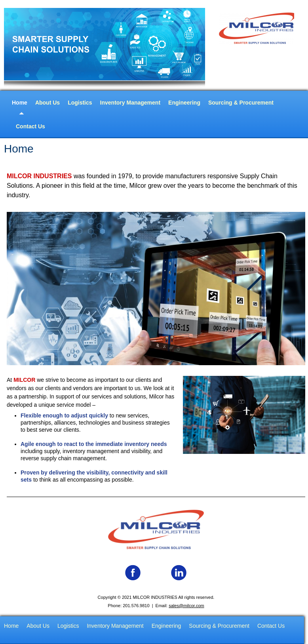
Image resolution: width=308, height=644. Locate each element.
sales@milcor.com (186, 606)
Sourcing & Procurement (241, 103)
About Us (48, 103)
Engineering (184, 103)
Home (20, 103)
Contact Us (30, 126)
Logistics (80, 103)
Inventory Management (130, 103)
